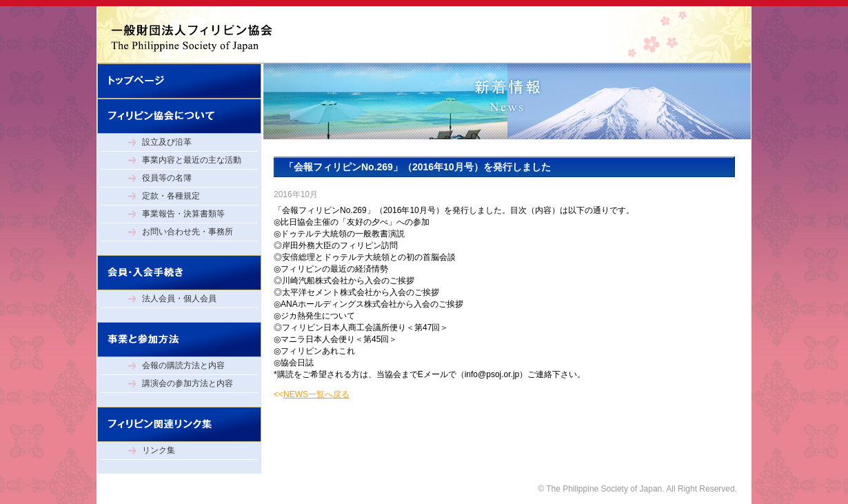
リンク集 (159, 450)
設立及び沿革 (167, 142)
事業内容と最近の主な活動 (192, 160)
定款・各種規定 (171, 196)
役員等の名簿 (167, 178)
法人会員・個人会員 (179, 299)
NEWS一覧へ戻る (316, 394)
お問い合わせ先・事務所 (188, 232)
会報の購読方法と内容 (183, 365)
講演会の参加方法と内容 (188, 383)
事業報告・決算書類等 (183, 214)
